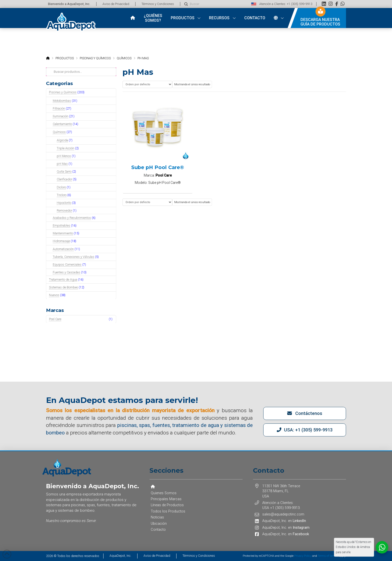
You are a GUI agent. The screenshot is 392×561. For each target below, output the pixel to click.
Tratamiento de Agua (63, 279)
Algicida (62, 140)
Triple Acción (65, 148)
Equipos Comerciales (67, 264)
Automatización (63, 249)
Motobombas (62, 101)
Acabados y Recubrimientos (72, 218)
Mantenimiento (63, 233)
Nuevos (54, 295)
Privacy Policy (303, 556)
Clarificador (64, 179)
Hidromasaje (61, 241)
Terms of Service (328, 556)
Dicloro (61, 187)
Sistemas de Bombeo (63, 287)
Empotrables (61, 225)
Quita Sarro (64, 171)
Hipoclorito (64, 203)
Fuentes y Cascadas (66, 272)
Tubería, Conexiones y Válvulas (73, 257)
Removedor (64, 210)
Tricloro (62, 195)
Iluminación (60, 116)
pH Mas (62, 164)
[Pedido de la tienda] (147, 84)
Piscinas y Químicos (63, 92)
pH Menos (64, 156)
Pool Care (55, 319)
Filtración (59, 108)
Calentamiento (62, 124)
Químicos (59, 132)
